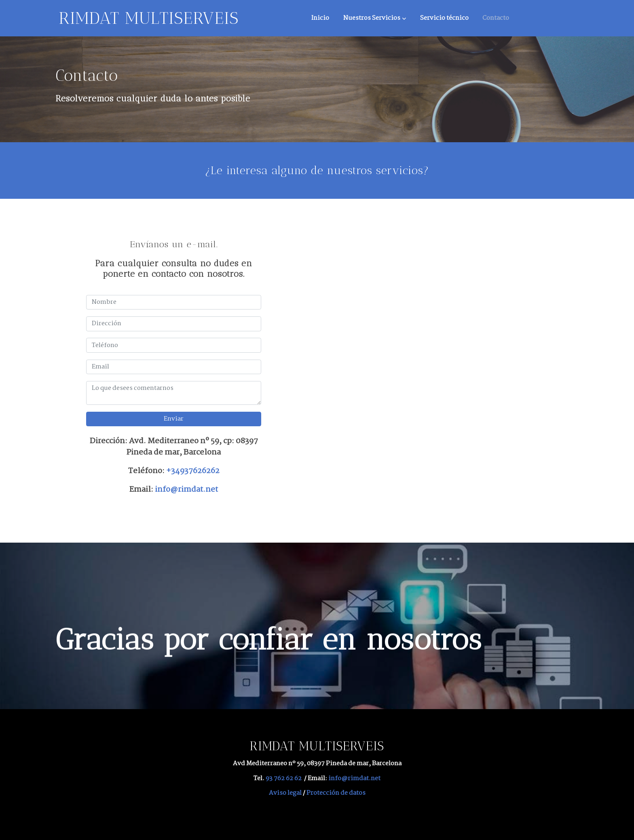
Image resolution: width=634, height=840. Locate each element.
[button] (375, 18)
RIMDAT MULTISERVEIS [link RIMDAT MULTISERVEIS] (149, 18)
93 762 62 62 (284, 778)
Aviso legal (285, 793)
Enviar (174, 419)
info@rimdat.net (186, 489)
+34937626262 (193, 471)
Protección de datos (336, 793)
